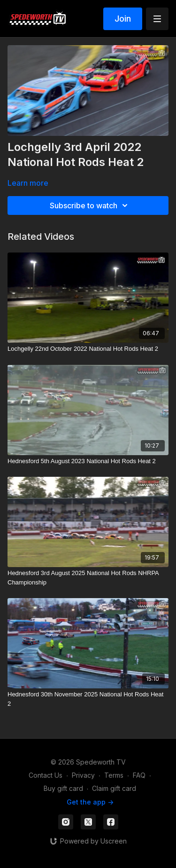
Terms (114, 775)
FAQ (139, 775)
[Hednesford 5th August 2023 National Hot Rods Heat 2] (88, 461)
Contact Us (46, 775)
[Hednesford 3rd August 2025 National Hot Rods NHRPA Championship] (88, 578)
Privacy (83, 775)
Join (123, 19)
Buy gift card (63, 788)
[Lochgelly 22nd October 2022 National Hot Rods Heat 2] (88, 349)
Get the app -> (90, 802)
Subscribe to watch (90, 205)
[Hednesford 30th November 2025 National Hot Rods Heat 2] (88, 699)
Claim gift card (114, 788)
